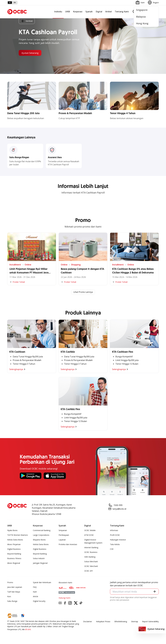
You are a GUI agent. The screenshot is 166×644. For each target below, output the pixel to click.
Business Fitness (14, 559)
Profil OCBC (115, 535)
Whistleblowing (121, 622)
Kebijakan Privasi (103, 622)
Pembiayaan (64, 535)
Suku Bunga (12, 601)
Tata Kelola (115, 544)
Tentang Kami (122, 12)
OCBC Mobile (90, 530)
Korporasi (78, 12)
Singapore (142, 10)
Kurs (9, 597)
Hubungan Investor (118, 540)
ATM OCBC (89, 535)
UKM (68, 12)
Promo (10, 583)
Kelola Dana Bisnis (15, 540)
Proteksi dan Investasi (68, 544)
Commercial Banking (42, 530)
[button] (154, 592)
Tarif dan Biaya (14, 592)
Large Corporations (41, 535)
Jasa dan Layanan (15, 587)
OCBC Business (91, 552)
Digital (99, 12)
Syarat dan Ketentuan (42, 583)
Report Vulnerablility (150, 622)
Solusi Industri (39, 559)
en (15, 3)
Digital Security (39, 601)
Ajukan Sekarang (31, 53)
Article (36, 597)
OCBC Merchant (91, 566)
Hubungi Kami (64, 598)
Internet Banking (91, 548)
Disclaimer (88, 622)
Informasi (114, 530)
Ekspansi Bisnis (39, 540)
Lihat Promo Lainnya (83, 292)
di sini (28, 629)
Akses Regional (14, 563)
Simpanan (63, 530)
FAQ (35, 587)
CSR (112, 549)
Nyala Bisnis (12, 530)
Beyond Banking (14, 554)
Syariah (89, 12)
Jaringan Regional (40, 563)
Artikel (108, 12)
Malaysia (141, 17)
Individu (58, 12)
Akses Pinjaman (14, 544)
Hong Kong (142, 23)
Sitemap (135, 622)
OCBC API (89, 571)
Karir (35, 592)
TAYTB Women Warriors (18, 535)
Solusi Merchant (91, 562)
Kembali (27, 21)
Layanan (62, 540)
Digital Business (14, 549)
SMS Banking (90, 557)
